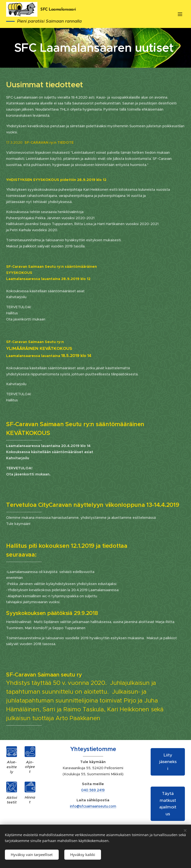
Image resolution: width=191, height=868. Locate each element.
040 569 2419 (93, 790)
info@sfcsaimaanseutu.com (93, 806)
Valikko (180, 14)
